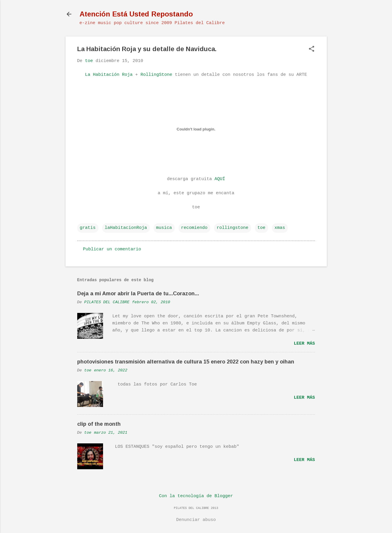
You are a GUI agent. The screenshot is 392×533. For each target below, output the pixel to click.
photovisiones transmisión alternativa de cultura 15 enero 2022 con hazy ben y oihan (186, 362)
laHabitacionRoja (126, 228)
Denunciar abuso (196, 520)
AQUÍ (220, 179)
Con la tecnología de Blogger (196, 496)
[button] (312, 50)
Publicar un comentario (112, 249)
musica (164, 228)
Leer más (304, 344)
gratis (88, 228)
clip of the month (99, 424)
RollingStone (156, 75)
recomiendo (194, 228)
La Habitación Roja (109, 75)
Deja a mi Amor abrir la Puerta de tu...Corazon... (138, 294)
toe (261, 228)
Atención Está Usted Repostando (136, 14)
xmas (280, 228)
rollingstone (233, 228)
